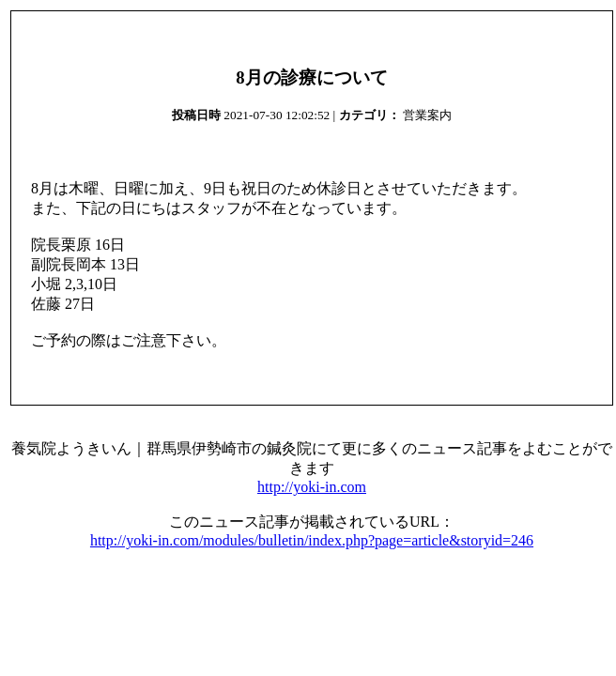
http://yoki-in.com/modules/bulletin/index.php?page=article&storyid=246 (312, 540)
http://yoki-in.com (312, 487)
